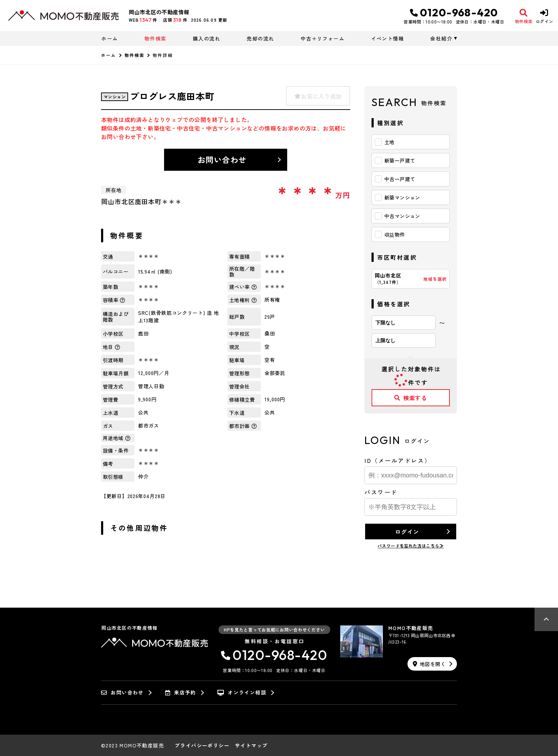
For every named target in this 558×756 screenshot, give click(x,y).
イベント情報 (388, 38)
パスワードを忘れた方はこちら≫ (411, 546)
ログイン (407, 532)
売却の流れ (260, 38)
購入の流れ (207, 38)
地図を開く (429, 664)
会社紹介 (441, 38)
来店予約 (181, 693)
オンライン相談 (242, 693)
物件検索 (156, 38)
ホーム (110, 38)
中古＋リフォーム (323, 38)
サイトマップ (251, 745)
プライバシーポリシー (202, 745)
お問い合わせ (222, 159)
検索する (411, 398)
